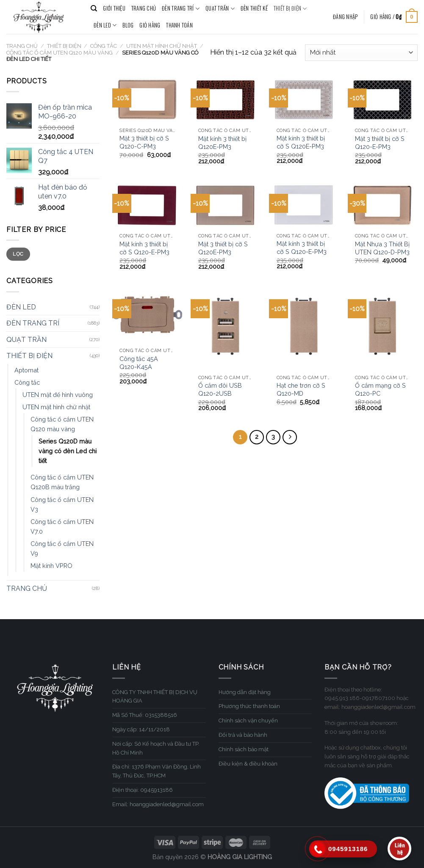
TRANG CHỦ (144, 8)
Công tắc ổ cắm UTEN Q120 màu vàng (60, 53)
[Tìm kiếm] (94, 8)
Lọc (18, 254)
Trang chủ (22, 46)
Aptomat (26, 370)
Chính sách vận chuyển (248, 721)
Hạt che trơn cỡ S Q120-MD (301, 389)
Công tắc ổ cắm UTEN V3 (62, 504)
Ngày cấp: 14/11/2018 (141, 729)
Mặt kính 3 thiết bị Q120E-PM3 (222, 143)
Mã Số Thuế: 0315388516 (145, 715)
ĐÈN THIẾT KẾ (254, 8)
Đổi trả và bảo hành (243, 735)
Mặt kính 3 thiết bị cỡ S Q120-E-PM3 (144, 248)
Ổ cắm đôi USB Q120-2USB (220, 389)
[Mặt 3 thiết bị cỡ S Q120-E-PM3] (383, 100)
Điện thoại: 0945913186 (143, 790)
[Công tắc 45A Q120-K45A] (147, 315)
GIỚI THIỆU (114, 8)
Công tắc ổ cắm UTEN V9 (62, 548)
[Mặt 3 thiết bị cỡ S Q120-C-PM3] (147, 99)
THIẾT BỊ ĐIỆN (290, 8)
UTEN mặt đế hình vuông (58, 395)
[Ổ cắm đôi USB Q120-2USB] (226, 328)
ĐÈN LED (105, 25)
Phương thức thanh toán (249, 706)
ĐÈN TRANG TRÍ (181, 8)
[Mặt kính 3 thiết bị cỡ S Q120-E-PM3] (147, 205)
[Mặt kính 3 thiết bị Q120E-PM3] (226, 100)
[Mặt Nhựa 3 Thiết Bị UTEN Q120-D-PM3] (383, 205)
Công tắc (104, 46)
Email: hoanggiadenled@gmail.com (158, 804)
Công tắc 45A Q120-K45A (139, 363)
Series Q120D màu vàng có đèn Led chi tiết (68, 451)
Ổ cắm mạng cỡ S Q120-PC (380, 389)
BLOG (128, 25)
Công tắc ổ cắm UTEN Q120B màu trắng (62, 482)
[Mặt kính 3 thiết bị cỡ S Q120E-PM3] (304, 99)
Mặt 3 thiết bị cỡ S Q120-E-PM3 (380, 143)
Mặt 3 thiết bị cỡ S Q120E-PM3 (223, 248)
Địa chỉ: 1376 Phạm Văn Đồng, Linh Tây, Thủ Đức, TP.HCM (157, 771)
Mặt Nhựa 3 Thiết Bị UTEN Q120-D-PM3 (382, 248)
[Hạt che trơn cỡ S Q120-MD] (304, 328)
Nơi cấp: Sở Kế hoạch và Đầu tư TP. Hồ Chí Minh (156, 748)
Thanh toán (179, 25)
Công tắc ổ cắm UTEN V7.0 (62, 526)
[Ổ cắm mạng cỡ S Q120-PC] (383, 328)
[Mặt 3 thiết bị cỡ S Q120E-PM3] (226, 205)
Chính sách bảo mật (244, 749)
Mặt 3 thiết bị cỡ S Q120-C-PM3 (144, 142)
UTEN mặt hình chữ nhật (162, 46)
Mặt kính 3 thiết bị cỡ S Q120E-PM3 (301, 142)
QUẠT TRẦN (220, 8)
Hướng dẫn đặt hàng (245, 692)
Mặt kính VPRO (51, 566)
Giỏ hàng (150, 25)
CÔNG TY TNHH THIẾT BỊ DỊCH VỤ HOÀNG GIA (155, 697)
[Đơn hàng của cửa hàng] (361, 53)
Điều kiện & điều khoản (248, 764)
